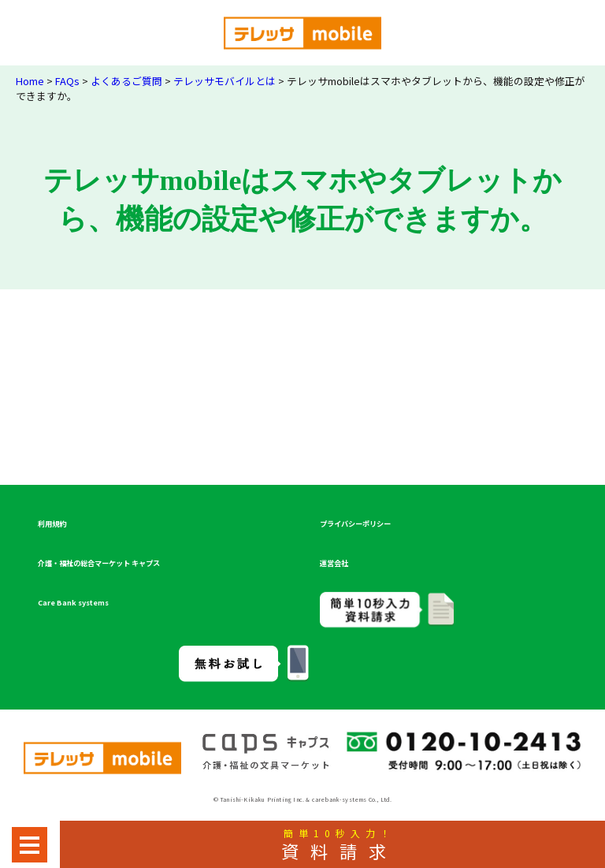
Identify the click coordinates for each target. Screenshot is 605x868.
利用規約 (52, 523)
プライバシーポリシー (355, 523)
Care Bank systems (73, 602)
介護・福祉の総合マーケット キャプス (99, 563)
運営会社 (334, 563)
